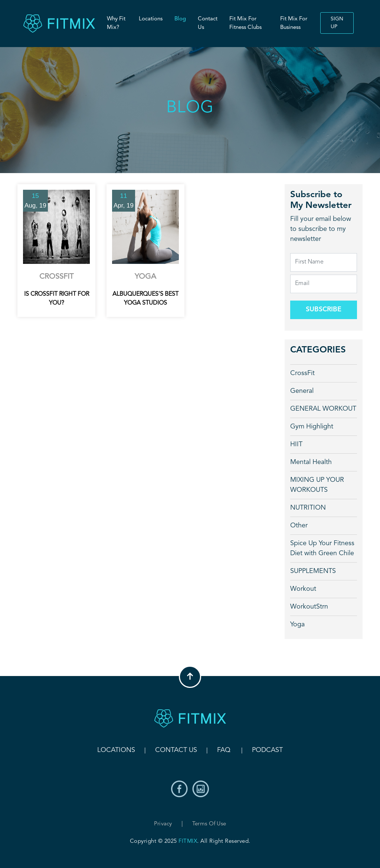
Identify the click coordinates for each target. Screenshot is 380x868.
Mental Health (311, 462)
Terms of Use (209, 824)
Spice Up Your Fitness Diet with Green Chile (322, 548)
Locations (151, 19)
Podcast (267, 750)
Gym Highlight (312, 427)
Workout (303, 589)
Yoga (297, 625)
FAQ (224, 750)
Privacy (163, 824)
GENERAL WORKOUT (323, 409)
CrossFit (302, 373)
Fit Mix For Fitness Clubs (245, 23)
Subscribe (324, 309)
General (302, 391)
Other (299, 526)
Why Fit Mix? (116, 23)
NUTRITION (308, 508)
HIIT (296, 444)
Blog (180, 19)
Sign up (337, 23)
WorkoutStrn (309, 607)
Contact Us (208, 23)
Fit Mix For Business (294, 23)
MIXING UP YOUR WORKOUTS (317, 485)
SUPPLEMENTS (313, 571)
